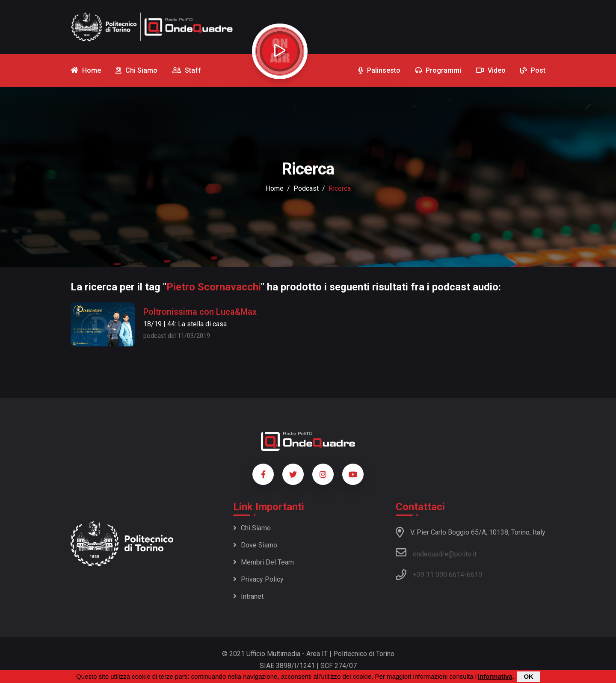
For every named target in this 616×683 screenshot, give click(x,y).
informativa (495, 677)
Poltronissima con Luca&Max (200, 312)
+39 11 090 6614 (438, 575)
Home (275, 188)
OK (529, 677)
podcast (306, 188)
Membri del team (264, 562)
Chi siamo (252, 528)
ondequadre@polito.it (436, 553)
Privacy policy (258, 579)
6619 (474, 575)
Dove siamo (255, 545)
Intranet (248, 596)
